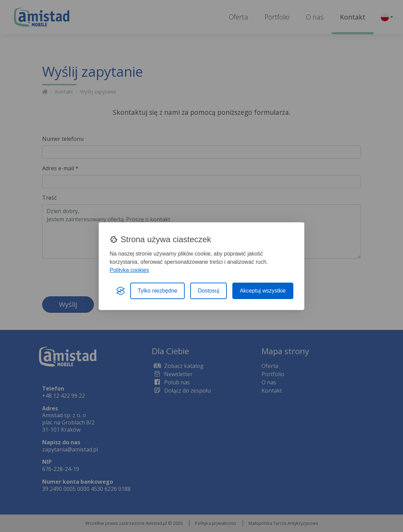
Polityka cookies (129, 270)
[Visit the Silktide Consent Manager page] (121, 291)
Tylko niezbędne (158, 291)
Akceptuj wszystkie (263, 291)
